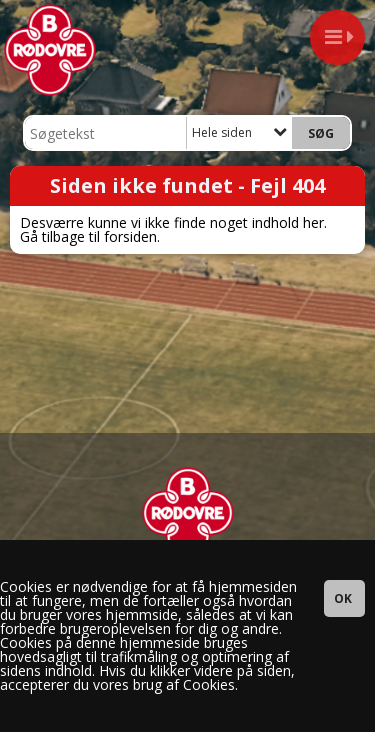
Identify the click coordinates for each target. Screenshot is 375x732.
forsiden (130, 236)
